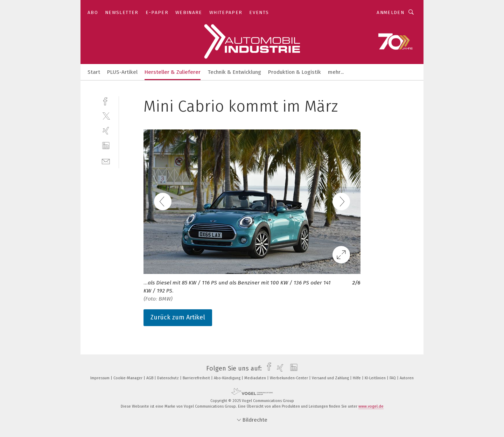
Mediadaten (256, 378)
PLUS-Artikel (122, 72)
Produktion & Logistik (295, 72)
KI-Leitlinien (376, 378)
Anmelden (390, 12)
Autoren (407, 378)
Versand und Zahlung (331, 378)
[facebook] (106, 101)
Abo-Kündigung (228, 378)
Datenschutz (169, 378)
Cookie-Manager (128, 378)
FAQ (393, 378)
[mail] (106, 161)
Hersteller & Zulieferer (173, 72)
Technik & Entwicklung (234, 72)
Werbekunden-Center (289, 378)
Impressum (100, 378)
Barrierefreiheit (197, 378)
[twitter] (106, 116)
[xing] (106, 131)
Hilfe (357, 378)
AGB (150, 378)
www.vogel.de (371, 406)
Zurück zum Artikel (178, 317)
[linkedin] (106, 146)
